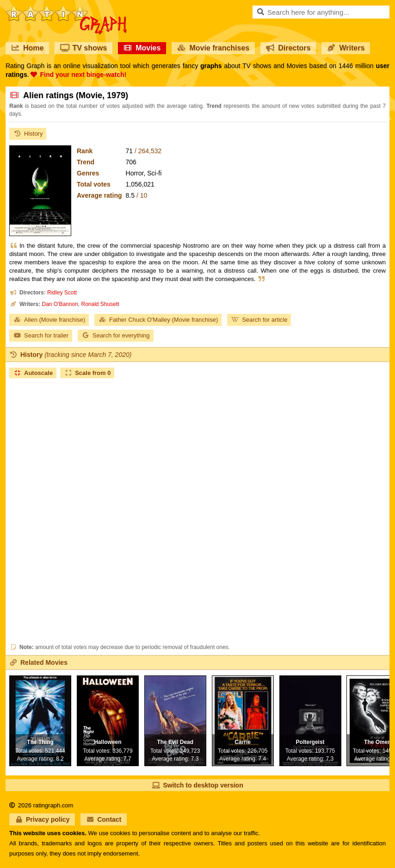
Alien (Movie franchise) (49, 320)
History (28, 134)
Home (27, 48)
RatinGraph (66, 9)
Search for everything (116, 335)
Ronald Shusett (100, 304)
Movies (142, 48)
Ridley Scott (62, 293)
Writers (346, 48)
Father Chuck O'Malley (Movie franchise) (158, 320)
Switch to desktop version (197, 785)
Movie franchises (213, 48)
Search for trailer (41, 335)
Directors (288, 48)
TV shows (83, 48)
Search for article (259, 320)
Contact (104, 819)
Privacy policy (42, 819)
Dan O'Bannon (60, 304)
